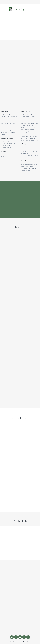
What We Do (6, 112)
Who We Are (26, 112)
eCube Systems (13, 642)
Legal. (29, 642)
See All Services (20, 501)
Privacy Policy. (23, 642)
